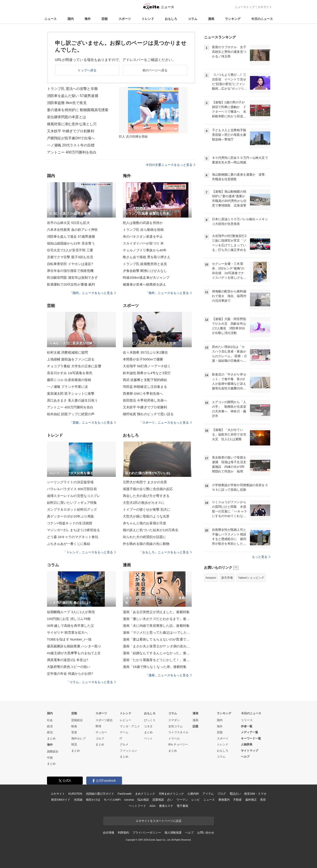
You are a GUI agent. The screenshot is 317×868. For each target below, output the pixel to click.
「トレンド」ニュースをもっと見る (90, 552)
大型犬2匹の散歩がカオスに (144, 503)
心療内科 (193, 794)
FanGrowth (125, 794)
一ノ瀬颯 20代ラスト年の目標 (71, 145)
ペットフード (137, 806)
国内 (71, 19)
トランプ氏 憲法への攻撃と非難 (72, 89)
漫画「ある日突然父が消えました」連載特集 (156, 612)
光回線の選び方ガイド (100, 794)
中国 (50, 758)
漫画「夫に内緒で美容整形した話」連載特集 (156, 626)
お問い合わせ (206, 833)
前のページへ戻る (155, 70)
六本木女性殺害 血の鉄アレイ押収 (72, 230)
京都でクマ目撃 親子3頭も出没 (70, 257)
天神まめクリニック (171, 794)
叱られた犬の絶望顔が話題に (145, 537)
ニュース (51, 19)
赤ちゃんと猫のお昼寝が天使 (145, 523)
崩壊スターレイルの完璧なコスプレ (74, 496)
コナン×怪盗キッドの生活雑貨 (70, 523)
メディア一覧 (249, 732)
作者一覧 (247, 726)
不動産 (237, 800)
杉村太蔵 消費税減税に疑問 (68, 352)
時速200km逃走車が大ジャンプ (146, 278)
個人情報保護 (173, 833)
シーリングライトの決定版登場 (70, 482)
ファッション (128, 751)
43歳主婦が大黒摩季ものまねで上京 (74, 653)
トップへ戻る (87, 70)
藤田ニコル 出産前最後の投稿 (69, 380)
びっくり (150, 720)
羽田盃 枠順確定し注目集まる (145, 387)
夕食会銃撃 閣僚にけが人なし (145, 271)
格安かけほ (93, 800)
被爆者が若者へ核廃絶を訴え (145, 284)
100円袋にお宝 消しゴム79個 (69, 619)
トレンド (148, 19)
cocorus (129, 800)
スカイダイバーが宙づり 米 (143, 243)
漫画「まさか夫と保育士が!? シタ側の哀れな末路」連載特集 (157, 646)
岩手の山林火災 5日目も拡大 (68, 223)
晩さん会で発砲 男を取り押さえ (147, 257)
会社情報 (108, 833)
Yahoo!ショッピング (251, 578)
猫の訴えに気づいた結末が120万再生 (151, 530)
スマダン (174, 720)
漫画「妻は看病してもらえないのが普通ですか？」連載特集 (157, 639)
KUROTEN (75, 794)
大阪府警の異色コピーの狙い (69, 667)
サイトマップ (249, 751)
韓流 (74, 744)
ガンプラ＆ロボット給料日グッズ (72, 509)
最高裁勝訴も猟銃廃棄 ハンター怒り (74, 646)
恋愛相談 (158, 800)
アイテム (208, 794)
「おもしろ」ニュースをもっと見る (165, 552)
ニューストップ (245, 7)
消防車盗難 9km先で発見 (67, 103)
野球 (98, 726)
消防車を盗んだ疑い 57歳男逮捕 (73, 96)
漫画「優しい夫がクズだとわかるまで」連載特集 (157, 619)
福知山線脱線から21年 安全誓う (71, 243)
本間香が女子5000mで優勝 (143, 359)
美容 (263, 800)
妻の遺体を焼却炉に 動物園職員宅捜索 (78, 110)
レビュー (126, 720)
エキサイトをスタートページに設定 (159, 821)
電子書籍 (182, 806)
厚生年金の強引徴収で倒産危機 (70, 271)
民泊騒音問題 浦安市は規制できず (72, 278)
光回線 (78, 800)
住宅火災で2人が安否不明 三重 (70, 250)
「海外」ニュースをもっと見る (169, 293)
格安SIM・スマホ (255, 794)
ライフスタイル (178, 732)
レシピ (196, 800)
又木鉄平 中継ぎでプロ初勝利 (71, 131)
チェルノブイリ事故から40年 (145, 250)
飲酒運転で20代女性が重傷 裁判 (71, 284)
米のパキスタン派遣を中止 (143, 236)
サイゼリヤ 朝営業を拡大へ (68, 632)
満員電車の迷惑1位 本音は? (68, 660)
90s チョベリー (178, 744)
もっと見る (261, 557)
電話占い (235, 794)
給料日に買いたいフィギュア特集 (72, 503)
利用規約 (123, 833)
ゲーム (124, 732)
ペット (148, 738)
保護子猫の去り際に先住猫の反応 (148, 489)
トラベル (174, 738)
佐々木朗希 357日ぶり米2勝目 (145, 352)
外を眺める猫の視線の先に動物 (146, 544)
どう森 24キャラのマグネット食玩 (73, 537)
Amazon (211, 578)
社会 (50, 720)
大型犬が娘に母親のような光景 (146, 516)
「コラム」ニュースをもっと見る (91, 682)
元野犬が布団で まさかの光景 (145, 482)
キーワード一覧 (251, 738)
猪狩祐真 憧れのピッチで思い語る (148, 414)
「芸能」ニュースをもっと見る (93, 423)
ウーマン (182, 800)
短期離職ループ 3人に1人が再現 (71, 612)
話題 (195, 726)
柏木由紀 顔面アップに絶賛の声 (71, 414)
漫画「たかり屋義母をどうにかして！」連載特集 (157, 660)
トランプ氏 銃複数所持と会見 (145, 264)
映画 (74, 726)
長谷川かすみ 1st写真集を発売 (70, 373)
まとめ (51, 738)
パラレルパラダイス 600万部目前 (72, 489)
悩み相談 (143, 800)
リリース (247, 720)
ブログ (222, 794)
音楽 (74, 732)
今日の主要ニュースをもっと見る (171, 165)
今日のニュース (262, 19)
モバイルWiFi (112, 800)
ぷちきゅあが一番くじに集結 (69, 544)
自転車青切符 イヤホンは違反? (70, 264)
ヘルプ (245, 757)
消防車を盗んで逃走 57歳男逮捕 (71, 236)
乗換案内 (224, 800)
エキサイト (265, 7)
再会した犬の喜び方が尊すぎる (146, 496)
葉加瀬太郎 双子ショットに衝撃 (71, 393)
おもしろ (171, 19)
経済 (50, 726)
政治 (50, 732)
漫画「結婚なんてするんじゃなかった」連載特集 (157, 653)
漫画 (211, 19)
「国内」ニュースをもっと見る (93, 293)
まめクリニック (145, 794)
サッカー (101, 732)
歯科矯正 (251, 800)
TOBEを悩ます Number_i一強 (69, 639)
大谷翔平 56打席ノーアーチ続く (147, 366)
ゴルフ (100, 738)
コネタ (148, 726)
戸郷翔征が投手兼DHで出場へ (71, 138)
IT (121, 738)
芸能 (105, 19)
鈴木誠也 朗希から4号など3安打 (147, 373)
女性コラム (175, 726)
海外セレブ (78, 738)
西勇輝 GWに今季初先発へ (143, 393)
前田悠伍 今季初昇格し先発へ (145, 400)
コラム (193, 19)
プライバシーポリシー (147, 833)
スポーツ (125, 19)
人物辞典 (247, 744)
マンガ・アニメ (130, 726)
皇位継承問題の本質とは (67, 117)
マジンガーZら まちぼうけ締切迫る (73, 530)
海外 (88, 19)
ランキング (233, 19)
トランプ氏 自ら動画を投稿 (143, 230)
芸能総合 (77, 720)
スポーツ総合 (104, 720)
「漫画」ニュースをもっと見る (169, 675)
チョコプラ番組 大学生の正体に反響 (74, 366)
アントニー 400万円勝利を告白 (72, 152)
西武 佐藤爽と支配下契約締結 (145, 380)
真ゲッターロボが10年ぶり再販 (71, 516)
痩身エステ (166, 806)
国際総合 (53, 751)
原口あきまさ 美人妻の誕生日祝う (72, 400)
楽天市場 (227, 578)
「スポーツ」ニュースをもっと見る (165, 423)
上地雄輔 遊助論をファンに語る (71, 359)
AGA (153, 806)
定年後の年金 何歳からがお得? (70, 674)
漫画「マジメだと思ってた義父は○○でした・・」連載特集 (157, 632)
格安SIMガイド (61, 800)
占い (170, 800)
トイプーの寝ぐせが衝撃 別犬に (147, 509)
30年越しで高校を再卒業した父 (71, 626)
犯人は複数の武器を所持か (143, 223)
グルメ (124, 744)
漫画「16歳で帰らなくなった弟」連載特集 (155, 667)
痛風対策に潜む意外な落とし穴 (72, 124)
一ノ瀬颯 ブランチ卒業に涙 (68, 387)
